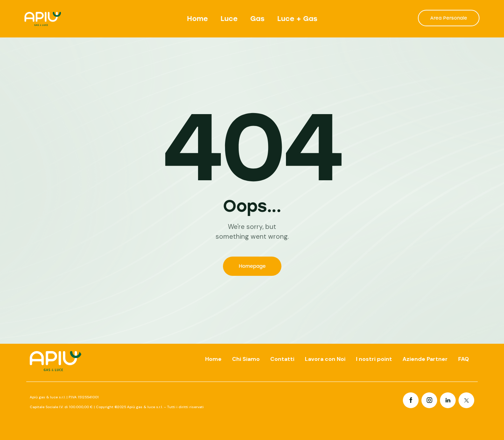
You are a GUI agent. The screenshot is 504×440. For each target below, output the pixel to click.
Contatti (282, 359)
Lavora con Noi (325, 359)
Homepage (252, 266)
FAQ (464, 359)
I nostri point (374, 359)
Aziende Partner (425, 359)
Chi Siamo (246, 359)
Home (213, 359)
